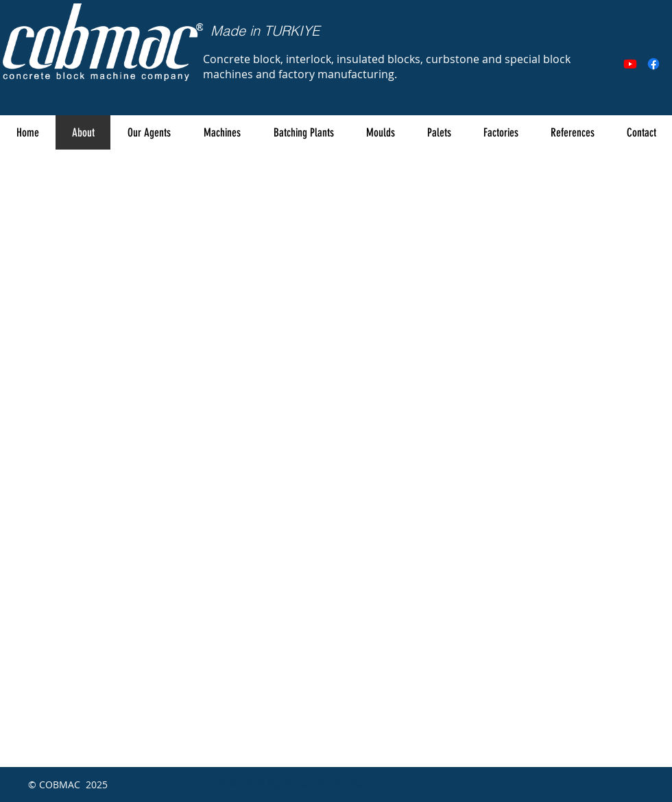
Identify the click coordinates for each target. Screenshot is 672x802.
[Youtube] (630, 64)
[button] (221, 132)
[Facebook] (653, 64)
